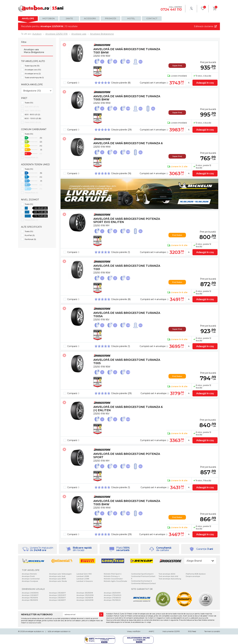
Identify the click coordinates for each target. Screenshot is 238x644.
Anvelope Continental (31, 579)
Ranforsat (30, 239)
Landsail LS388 (83, 579)
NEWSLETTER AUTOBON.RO (37, 614)
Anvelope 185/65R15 (30, 600)
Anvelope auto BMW (58, 579)
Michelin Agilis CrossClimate (115, 581)
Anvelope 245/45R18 (85, 598)
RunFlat (30, 235)
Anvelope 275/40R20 (113, 595)
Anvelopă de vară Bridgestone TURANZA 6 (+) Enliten (128, 409)
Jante (69, 18)
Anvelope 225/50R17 (58, 595)
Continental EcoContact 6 (142, 581)
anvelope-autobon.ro (34, 631)
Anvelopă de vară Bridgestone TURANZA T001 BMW (127, 51)
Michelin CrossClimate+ (113, 579)
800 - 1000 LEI (33, 118)
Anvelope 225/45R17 (30, 595)
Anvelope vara (31, 50)
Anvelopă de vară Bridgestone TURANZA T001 (127, 267)
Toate (29, 103)
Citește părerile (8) (121, 83)
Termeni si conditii (212, 631)
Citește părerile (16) (121, 173)
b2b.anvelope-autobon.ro (59, 631)
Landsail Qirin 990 (84, 574)
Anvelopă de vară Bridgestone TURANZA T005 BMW (127, 98)
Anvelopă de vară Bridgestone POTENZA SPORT (127, 456)
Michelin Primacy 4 (112, 576)
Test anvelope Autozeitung (170, 579)
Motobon (49, 18)
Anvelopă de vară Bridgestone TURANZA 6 (128, 143)
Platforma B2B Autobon (196, 574)
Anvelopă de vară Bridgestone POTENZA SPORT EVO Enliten (127, 221)
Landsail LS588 (83, 576)
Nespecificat (31, 157)
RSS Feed (192, 631)
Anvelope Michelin (29, 574)
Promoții (111, 18)
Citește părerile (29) (121, 130)
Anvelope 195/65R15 (30, 598)
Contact (152, 18)
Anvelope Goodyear (30, 581)
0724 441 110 (171, 9)
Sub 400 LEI (32, 107)
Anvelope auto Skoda (58, 581)
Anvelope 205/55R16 (30, 593)
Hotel (131, 18)
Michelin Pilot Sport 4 (113, 574)
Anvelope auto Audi (57, 576)
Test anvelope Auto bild (168, 576)
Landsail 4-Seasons (85, 581)
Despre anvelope (193, 576)
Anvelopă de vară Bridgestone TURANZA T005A (127, 315)
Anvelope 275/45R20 (112, 598)
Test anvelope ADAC (167, 574)
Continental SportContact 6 (142, 574)
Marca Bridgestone (34, 52)
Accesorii (90, 18)
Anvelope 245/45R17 (57, 600)
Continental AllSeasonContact (143, 583)
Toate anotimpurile (34, 77)
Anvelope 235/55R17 (57, 598)
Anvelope (28, 18)
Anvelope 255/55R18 (85, 593)
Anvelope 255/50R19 (112, 593)
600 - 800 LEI (32, 114)
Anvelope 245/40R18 (85, 600)
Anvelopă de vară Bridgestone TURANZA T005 (127, 362)
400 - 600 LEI (33, 110)
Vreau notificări (134, 631)
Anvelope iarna (33, 74)
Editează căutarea (204, 26)
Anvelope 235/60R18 (85, 595)
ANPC (151, 631)
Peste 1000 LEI (33, 122)
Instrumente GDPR (171, 631)
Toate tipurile (32, 66)
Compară (73, 83)
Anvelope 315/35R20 (112, 600)
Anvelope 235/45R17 (57, 593)
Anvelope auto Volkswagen (60, 574)
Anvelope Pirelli (28, 576)
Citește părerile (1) (121, 252)
